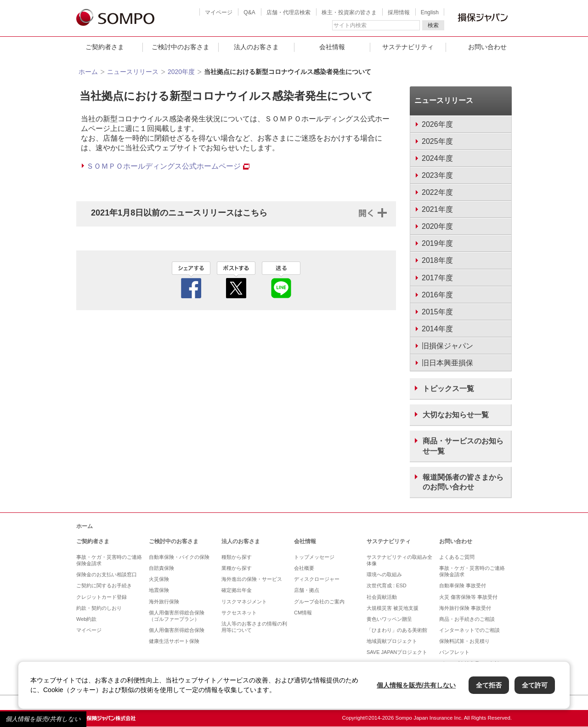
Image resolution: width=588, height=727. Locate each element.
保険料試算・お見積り (464, 641)
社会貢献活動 (382, 597)
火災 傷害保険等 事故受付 (468, 597)
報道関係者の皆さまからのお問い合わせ (463, 482)
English (430, 12)
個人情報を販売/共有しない (43, 719)
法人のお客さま (256, 47)
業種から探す (237, 568)
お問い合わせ (487, 47)
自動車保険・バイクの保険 (179, 557)
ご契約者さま (105, 47)
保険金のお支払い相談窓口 (107, 574)
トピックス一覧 (448, 389)
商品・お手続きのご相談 (467, 619)
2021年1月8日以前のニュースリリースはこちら (179, 213)
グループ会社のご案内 (319, 602)
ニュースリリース (133, 72)
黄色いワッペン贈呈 (389, 619)
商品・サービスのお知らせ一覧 (463, 446)
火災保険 (159, 579)
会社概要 (304, 568)
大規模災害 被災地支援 (393, 608)
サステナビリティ (408, 47)
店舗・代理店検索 (288, 12)
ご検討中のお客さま (181, 47)
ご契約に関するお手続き (104, 585)
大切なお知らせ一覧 (456, 415)
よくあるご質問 (457, 557)
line (281, 280)
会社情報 (332, 47)
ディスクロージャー (317, 579)
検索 (433, 25)
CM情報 (303, 613)
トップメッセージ (314, 557)
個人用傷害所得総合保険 (177, 630)
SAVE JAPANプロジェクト (397, 652)
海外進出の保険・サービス (252, 579)
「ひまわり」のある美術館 (397, 630)
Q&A (249, 12)
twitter (236, 280)
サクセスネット (239, 613)
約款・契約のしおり (99, 608)
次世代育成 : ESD (387, 585)
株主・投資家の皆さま (349, 12)
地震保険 (159, 590)
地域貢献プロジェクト (392, 641)
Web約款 (86, 619)
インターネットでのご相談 (469, 630)
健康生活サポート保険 (174, 641)
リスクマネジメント (244, 602)
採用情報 (399, 12)
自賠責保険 (161, 568)
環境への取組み (384, 574)
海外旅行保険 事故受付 (465, 608)
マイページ (219, 12)
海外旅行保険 (164, 602)
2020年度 (181, 72)
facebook (191, 280)
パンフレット (454, 652)
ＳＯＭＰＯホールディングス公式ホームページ (168, 166)
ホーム (88, 72)
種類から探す (237, 557)
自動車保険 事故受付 (463, 585)
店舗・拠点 (307, 590)
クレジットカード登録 (102, 597)
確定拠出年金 (237, 590)
